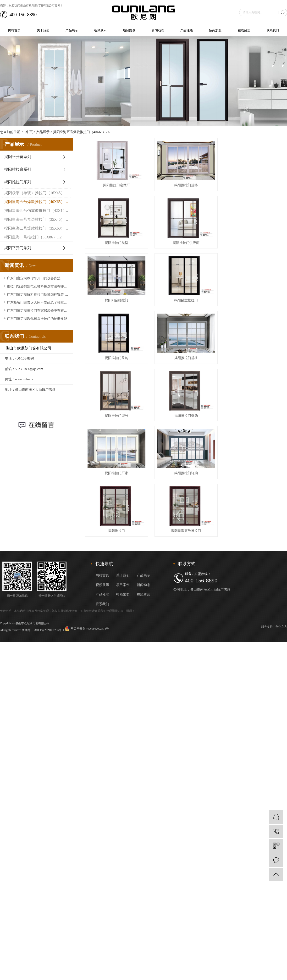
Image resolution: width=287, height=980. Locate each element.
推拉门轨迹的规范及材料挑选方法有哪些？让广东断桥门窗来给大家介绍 (38, 286)
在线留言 (244, 30)
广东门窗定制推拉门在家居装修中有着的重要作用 (38, 311)
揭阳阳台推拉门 (117, 304)
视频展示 (100, 30)
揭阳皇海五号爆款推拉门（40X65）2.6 (82, 132)
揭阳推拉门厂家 (117, 480)
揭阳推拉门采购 (117, 362)
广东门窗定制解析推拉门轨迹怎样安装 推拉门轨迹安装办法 (38, 295)
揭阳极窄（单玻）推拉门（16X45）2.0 (37, 193)
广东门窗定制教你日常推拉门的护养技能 (37, 319)
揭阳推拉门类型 (117, 245)
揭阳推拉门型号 (117, 421)
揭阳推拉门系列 (18, 182)
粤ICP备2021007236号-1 (49, 637)
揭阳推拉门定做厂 (117, 186)
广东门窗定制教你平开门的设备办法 (34, 278)
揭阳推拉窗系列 (18, 169)
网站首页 (14, 30)
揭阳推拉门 (117, 538)
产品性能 (187, 30)
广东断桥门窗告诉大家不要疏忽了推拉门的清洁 (38, 302)
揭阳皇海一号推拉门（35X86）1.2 (33, 237)
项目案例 (129, 30)
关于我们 (43, 30)
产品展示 (72, 30)
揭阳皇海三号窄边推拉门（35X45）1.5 (37, 219)
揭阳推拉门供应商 (188, 245)
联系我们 (273, 30)
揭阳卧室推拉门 (188, 304)
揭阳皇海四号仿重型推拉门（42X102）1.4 (37, 211)
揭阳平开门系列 (18, 248)
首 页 (29, 132)
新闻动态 (158, 30)
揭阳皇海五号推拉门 (188, 538)
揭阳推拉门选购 (188, 421)
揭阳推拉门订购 (188, 480)
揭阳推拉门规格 (188, 186)
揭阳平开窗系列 (18, 157)
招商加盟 (215, 30)
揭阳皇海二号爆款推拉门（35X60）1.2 (37, 228)
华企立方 (281, 634)
